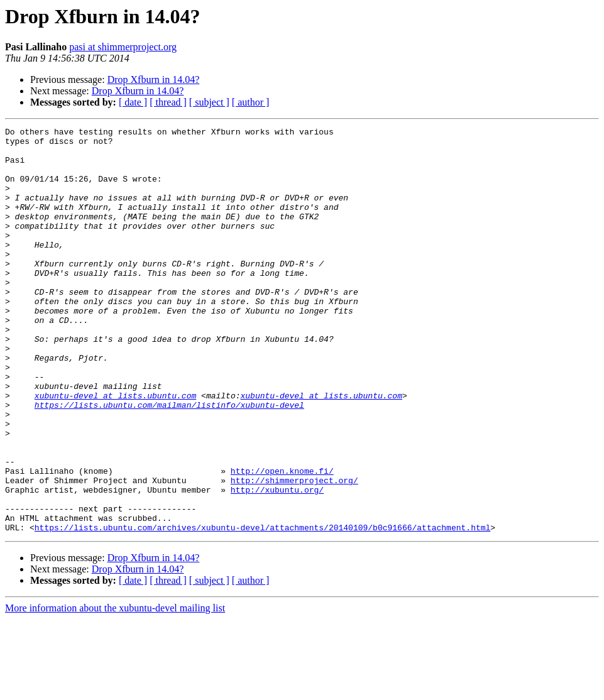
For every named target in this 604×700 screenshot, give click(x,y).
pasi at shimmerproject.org (123, 47)
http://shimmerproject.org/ (294, 552)
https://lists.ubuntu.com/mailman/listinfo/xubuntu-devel (169, 461)
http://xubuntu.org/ (277, 563)
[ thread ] (168, 102)
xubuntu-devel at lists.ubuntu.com (115, 450)
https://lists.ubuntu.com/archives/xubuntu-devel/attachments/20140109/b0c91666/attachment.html (262, 608)
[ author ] (251, 102)
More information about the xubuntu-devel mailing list (115, 689)
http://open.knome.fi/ (282, 540)
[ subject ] (209, 102)
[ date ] (133, 102)
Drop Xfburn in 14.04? (154, 79)
